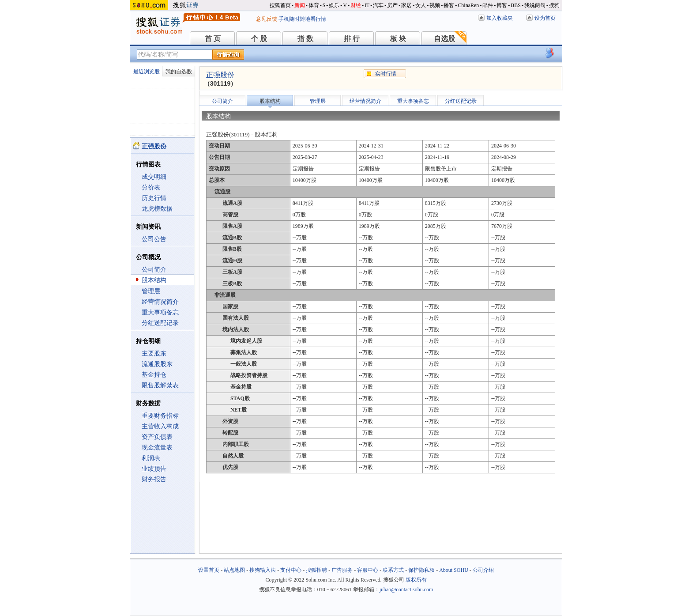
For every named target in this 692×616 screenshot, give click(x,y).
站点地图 (234, 570)
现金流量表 (157, 448)
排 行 (352, 39)
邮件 (488, 5)
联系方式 (393, 570)
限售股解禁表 (160, 385)
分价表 (151, 187)
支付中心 (291, 570)
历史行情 (154, 198)
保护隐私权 (421, 570)
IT (367, 5)
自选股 (444, 39)
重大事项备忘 (160, 312)
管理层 (151, 291)
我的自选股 (179, 72)
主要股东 (154, 353)
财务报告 (154, 479)
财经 (356, 5)
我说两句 (535, 5)
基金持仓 (154, 375)
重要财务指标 (160, 416)
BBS (516, 5)
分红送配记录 (160, 323)
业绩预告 (154, 469)
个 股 (259, 39)
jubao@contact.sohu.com (406, 590)
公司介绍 (483, 570)
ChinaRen (468, 5)
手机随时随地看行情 (302, 19)
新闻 (300, 5)
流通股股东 (157, 364)
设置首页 (209, 570)
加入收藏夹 (500, 18)
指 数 (305, 39)
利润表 (151, 458)
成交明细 (154, 177)
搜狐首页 (280, 5)
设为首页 (545, 18)
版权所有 (416, 580)
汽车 (378, 5)
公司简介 (154, 270)
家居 (406, 5)
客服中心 (368, 570)
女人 (421, 5)
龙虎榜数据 (157, 209)
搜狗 (554, 5)
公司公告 (154, 239)
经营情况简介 (160, 302)
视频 (435, 5)
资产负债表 (157, 437)
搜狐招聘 (316, 570)
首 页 (213, 39)
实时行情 (386, 74)
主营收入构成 (160, 426)
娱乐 (334, 5)
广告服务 (342, 570)
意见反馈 (267, 19)
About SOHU (454, 570)
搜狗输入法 (263, 570)
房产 (392, 5)
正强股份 (220, 75)
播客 (449, 5)
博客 (502, 5)
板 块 (398, 39)
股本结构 (154, 280)
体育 (314, 5)
